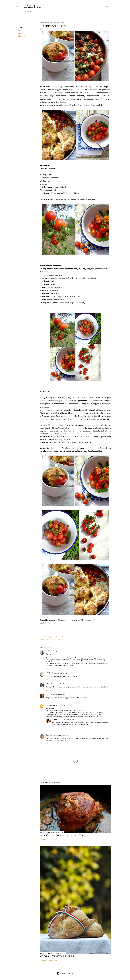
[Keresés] (110, 6)
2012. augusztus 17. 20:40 (59, 651)
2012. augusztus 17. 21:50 (62, 673)
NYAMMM (50, 673)
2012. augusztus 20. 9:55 (60, 735)
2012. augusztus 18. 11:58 (67, 720)
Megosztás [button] (21, 22)
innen (49, 623)
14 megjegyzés (52, 960)
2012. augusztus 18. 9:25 (58, 695)
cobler (19, 31)
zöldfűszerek (21, 36)
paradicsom (21, 33)
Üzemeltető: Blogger (65, 973)
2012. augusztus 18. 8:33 (57, 684)
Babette (32, 6)
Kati (47, 684)
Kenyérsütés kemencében (57, 956)
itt (94, 620)
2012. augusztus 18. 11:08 (57, 705)
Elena (48, 651)
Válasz (49, 669)
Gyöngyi (49, 735)
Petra (48, 695)
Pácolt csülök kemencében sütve (62, 835)
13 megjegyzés (52, 839)
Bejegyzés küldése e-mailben (56, 637)
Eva (47, 705)
